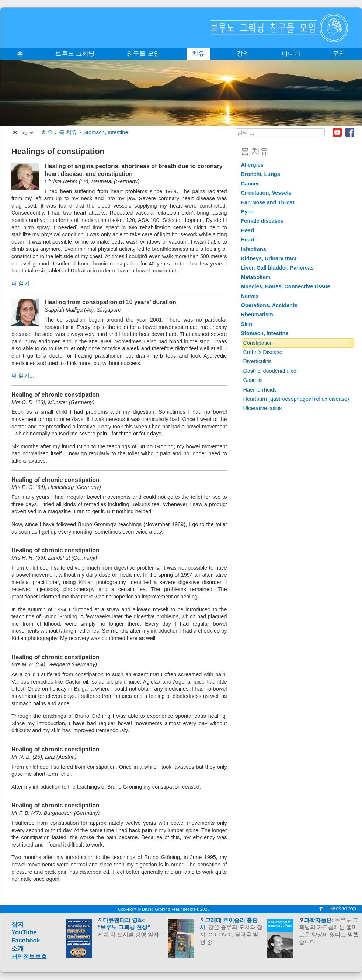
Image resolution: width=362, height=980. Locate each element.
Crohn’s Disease (263, 352)
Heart (248, 240)
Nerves (250, 296)
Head (248, 230)
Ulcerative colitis (263, 408)
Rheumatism (257, 314)
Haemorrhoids (260, 390)
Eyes (247, 212)
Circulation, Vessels (266, 193)
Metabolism (256, 277)
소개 (18, 948)
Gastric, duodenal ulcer (271, 371)
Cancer (250, 184)
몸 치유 (68, 132)
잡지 (18, 925)
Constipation (258, 343)
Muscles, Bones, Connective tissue (286, 286)
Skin (247, 324)
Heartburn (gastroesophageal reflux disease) (296, 399)
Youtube (337, 132)
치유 (47, 132)
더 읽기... (23, 284)
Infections (254, 249)
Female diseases (262, 221)
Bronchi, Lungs (261, 174)
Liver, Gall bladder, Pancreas (278, 268)
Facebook (350, 132)
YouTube (24, 932)
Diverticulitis (257, 361)
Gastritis (253, 380)
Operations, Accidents (269, 305)
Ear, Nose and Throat (268, 202)
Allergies (252, 165)
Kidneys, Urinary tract (269, 258)
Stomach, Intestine (106, 132)
